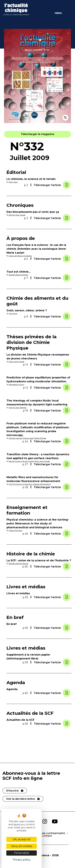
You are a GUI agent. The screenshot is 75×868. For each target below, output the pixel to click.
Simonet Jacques (16, 438)
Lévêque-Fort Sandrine (42, 484)
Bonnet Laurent (15, 461)
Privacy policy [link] (22, 860)
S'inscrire (12, 791)
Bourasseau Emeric (17, 384)
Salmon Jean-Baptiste (18, 408)
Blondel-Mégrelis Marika (19, 275)
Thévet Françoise (16, 530)
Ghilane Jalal (28, 438)
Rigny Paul (13, 182)
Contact (47, 836)
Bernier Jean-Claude (17, 215)
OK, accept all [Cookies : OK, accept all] (22, 839)
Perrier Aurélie (28, 461)
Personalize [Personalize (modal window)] (22, 853)
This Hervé (13, 314)
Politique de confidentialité (47, 833)
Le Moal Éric (27, 484)
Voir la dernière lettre (21, 799)
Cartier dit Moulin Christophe (20, 256)
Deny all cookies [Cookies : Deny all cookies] (22, 846)
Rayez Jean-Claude (17, 362)
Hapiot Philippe (40, 438)
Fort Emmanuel (15, 484)
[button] (37, 134)
